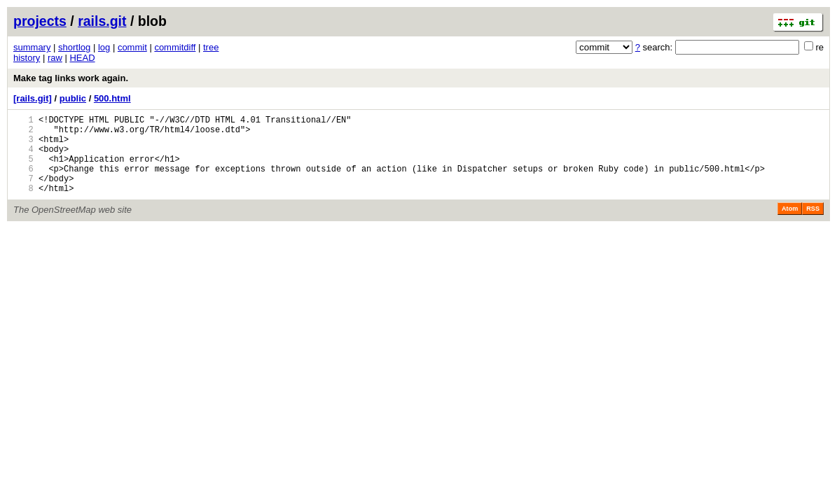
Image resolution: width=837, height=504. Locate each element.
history (27, 58)
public (73, 98)
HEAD (82, 58)
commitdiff (175, 47)
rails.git (102, 21)
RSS (813, 225)
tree (211, 47)
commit (132, 47)
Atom (790, 225)
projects (40, 21)
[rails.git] (33, 98)
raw (55, 58)
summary (32, 47)
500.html (112, 98)
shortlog (74, 47)
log (104, 47)
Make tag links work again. (71, 78)
